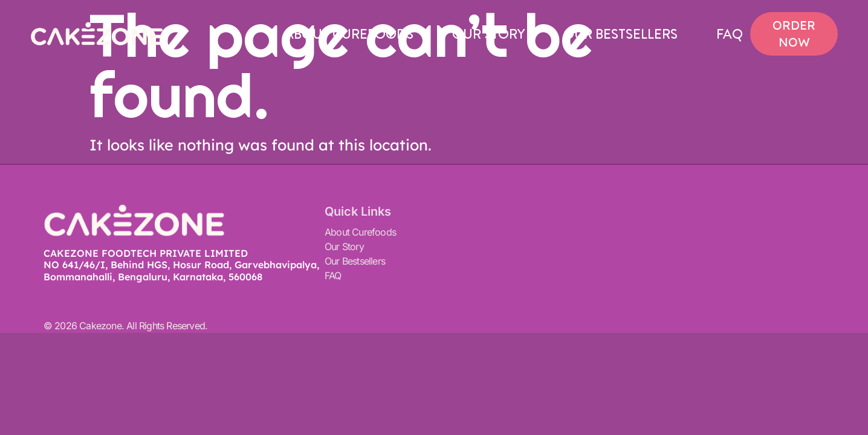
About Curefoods (349, 34)
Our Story (488, 34)
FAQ (730, 34)
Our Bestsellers (620, 34)
